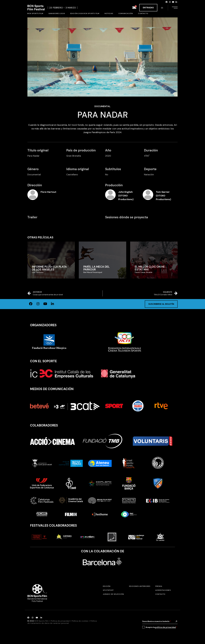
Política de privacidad (60, 621)
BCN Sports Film (42, 621)
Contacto (160, 594)
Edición (107, 586)
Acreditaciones (163, 590)
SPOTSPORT (108, 590)
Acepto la (161, 627)
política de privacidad (165, 627)
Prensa (159, 586)
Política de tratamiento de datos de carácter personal (62, 622)
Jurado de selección (113, 594)
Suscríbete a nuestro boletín (157, 621)
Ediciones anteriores (140, 586)
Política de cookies (80, 621)
